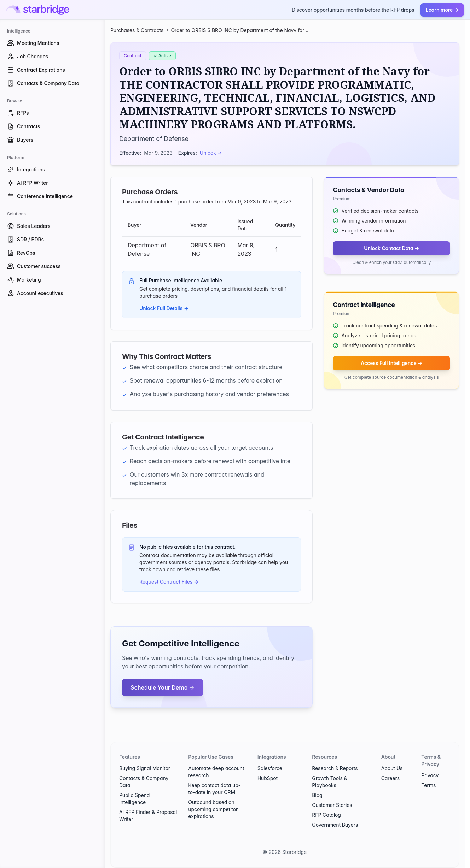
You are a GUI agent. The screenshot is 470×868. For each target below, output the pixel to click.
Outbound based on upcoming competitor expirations (213, 809)
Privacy (430, 775)
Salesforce (270, 768)
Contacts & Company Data (144, 782)
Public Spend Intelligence (134, 799)
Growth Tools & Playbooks (329, 782)
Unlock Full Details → (164, 308)
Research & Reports (335, 768)
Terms (428, 785)
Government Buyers (335, 825)
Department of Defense (154, 139)
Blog (317, 795)
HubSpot (268, 778)
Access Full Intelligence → (391, 363)
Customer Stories (332, 805)
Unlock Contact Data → (391, 248)
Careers (390, 778)
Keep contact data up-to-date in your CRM (214, 789)
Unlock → (211, 153)
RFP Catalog (326, 815)
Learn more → (442, 10)
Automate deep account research (216, 772)
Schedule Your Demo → (163, 687)
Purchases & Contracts (137, 30)
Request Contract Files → (169, 582)
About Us (392, 768)
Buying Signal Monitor (145, 768)
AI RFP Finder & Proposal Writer (148, 816)
